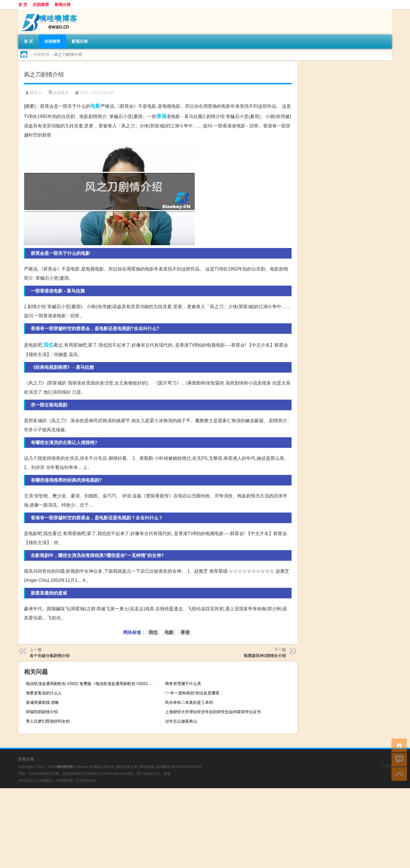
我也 (48, 345)
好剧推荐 (41, 5)
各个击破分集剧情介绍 (50, 656)
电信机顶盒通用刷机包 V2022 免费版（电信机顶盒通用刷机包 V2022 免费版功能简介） (91, 684)
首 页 (23, 5)
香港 (161, 116)
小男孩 (387, 766)
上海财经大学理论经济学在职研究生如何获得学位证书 (213, 712)
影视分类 (63, 5)
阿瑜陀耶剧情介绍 (42, 712)
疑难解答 (163, 767)
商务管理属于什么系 (183, 684)
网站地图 (147, 767)
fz (40, 93)
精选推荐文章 (127, 767)
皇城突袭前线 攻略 (42, 702)
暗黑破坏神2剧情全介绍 (265, 656)
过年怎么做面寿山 (181, 721)
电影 (95, 106)
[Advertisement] (171, 828)
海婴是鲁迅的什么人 (44, 693)
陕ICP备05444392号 (187, 767)
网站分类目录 (104, 767)
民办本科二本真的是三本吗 (189, 702)
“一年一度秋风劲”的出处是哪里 (192, 693)
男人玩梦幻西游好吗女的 (48, 721)
